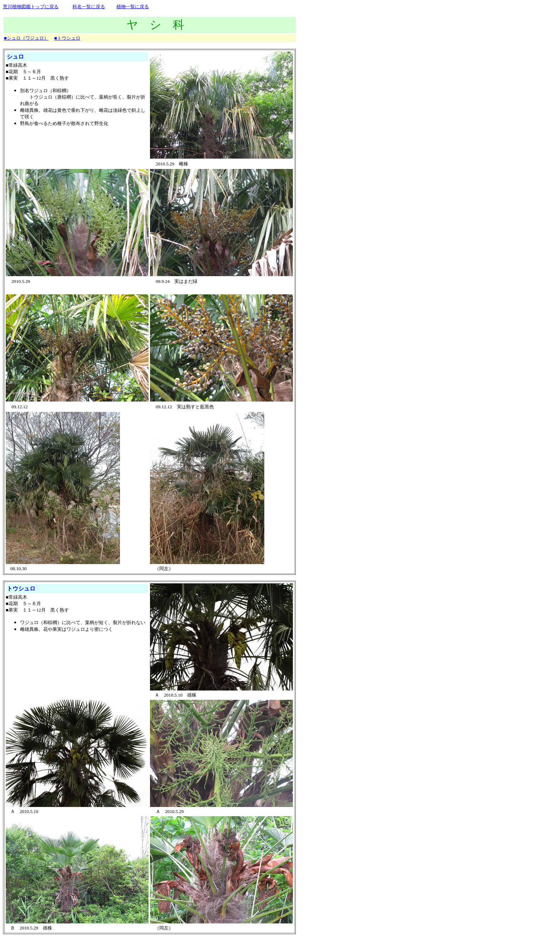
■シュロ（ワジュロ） (26, 38)
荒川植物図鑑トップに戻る (31, 7)
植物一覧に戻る (133, 7)
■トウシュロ (67, 38)
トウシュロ (21, 589)
